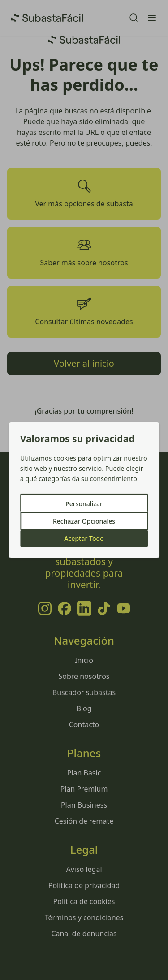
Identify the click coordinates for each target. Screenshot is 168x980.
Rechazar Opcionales (84, 521)
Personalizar (84, 504)
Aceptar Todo (84, 538)
